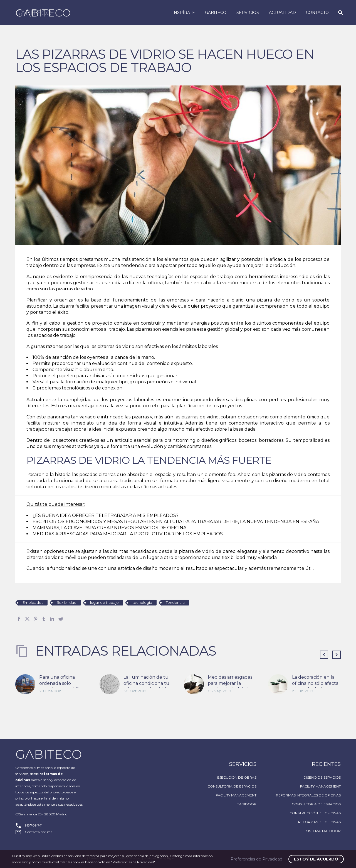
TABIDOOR (247, 804)
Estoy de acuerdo (316, 859)
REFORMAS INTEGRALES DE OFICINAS (308, 795)
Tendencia (175, 602)
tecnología (142, 602)
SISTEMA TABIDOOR (323, 831)
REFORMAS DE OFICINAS (319, 822)
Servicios (248, 13)
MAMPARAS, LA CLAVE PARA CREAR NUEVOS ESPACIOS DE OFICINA (109, 528)
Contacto (317, 13)
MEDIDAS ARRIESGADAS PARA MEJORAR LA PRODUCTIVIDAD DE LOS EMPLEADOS (128, 534)
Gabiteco (216, 13)
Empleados (33, 602)
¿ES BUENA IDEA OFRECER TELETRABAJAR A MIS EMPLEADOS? (106, 515)
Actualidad (282, 13)
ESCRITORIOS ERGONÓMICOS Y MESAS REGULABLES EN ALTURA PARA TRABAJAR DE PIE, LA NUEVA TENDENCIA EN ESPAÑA (176, 522)
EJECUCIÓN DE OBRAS (237, 777)
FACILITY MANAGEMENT (236, 795)
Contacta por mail (39, 832)
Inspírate (184, 13)
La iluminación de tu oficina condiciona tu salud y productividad (148, 683)
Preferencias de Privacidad (256, 859)
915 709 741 (34, 825)
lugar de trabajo (104, 602)
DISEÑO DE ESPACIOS (322, 777)
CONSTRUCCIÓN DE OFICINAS (315, 813)
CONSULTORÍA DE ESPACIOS (232, 786)
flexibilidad (67, 602)
